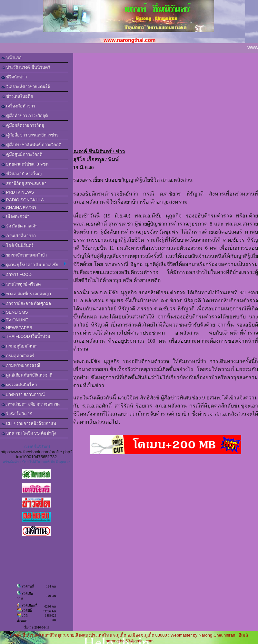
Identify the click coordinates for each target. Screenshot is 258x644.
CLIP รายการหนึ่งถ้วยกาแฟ (29, 423)
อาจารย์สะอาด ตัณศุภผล (26, 303)
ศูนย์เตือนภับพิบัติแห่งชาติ (27, 375)
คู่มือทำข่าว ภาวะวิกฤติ (25, 116)
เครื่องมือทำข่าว (18, 106)
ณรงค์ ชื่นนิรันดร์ (37, 447)
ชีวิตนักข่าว (14, 77)
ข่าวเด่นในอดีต (17, 96)
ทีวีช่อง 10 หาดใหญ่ (21, 174)
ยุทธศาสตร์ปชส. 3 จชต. (25, 164)
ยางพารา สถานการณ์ (23, 394)
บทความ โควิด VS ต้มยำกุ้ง (29, 433)
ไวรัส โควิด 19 (17, 414)
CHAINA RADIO (19, 208)
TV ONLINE (15, 320)
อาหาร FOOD (16, 274)
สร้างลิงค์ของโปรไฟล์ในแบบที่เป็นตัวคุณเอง (37, 462)
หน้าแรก (11, 58)
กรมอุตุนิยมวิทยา (19, 346)
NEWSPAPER (17, 328)
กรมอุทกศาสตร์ (18, 356)
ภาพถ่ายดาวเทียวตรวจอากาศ (30, 404)
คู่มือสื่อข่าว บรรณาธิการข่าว (30, 135)
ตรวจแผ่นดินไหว (19, 385)
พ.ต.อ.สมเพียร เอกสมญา (26, 294)
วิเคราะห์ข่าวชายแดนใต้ (26, 87)
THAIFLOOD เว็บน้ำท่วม (26, 336)
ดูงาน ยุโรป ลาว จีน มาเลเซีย (34, 265)
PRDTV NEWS (18, 192)
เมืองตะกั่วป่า (15, 216)
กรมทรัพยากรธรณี (21, 365)
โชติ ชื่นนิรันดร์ (17, 245)
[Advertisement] (165, 98)
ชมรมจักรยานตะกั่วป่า (24, 255)
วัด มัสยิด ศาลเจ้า (19, 226)
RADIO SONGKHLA (23, 200)
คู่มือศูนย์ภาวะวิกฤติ (22, 154)
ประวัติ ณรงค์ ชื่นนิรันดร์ (26, 67)
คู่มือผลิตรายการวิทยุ (23, 125)
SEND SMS (15, 312)
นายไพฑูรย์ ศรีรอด (21, 284)
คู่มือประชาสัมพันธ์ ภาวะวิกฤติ (31, 145)
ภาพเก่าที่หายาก (19, 236)
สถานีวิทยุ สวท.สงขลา (24, 183)
